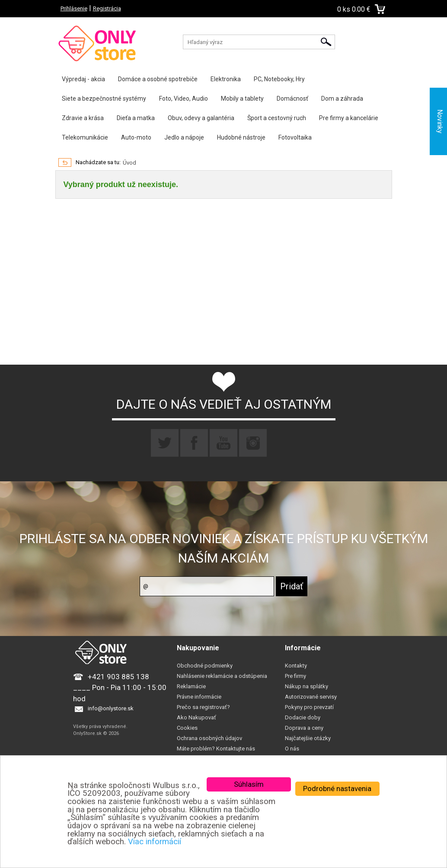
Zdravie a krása (83, 118)
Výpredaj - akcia (83, 79)
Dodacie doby (303, 717)
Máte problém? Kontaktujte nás (216, 749)
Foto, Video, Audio (184, 99)
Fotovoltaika (295, 137)
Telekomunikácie (85, 137)
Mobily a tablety (242, 99)
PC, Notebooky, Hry (279, 79)
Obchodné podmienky (205, 666)
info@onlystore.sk (111, 708)
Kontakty (296, 666)
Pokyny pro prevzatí (309, 707)
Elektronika (226, 79)
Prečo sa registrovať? (203, 707)
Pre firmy (295, 676)
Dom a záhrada (342, 99)
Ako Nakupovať (196, 717)
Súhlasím (249, 784)
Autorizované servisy (311, 697)
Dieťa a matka (136, 118)
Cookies (187, 728)
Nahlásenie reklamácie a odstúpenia (222, 676)
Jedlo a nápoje (184, 137)
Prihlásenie (74, 8)
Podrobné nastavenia (337, 789)
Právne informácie (199, 697)
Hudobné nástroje (241, 137)
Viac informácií (155, 842)
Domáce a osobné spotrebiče (158, 79)
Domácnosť (292, 99)
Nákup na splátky (307, 686)
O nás (292, 749)
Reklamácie (191, 686)
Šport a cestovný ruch (277, 118)
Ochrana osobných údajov (209, 738)
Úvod (129, 163)
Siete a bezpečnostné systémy (104, 99)
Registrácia (107, 8)
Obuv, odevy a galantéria (201, 118)
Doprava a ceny (304, 728)
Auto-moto (136, 137)
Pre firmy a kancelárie (349, 118)
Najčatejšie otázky (308, 738)
